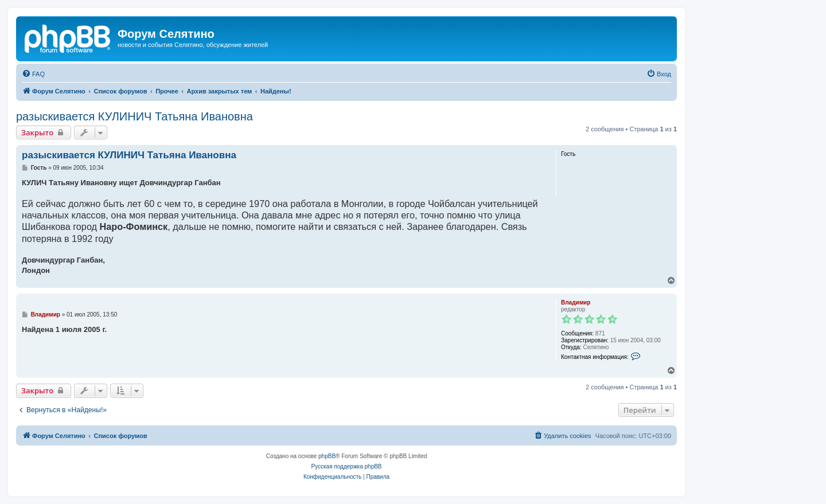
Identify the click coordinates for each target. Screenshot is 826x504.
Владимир (576, 302)
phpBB (327, 456)
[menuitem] (33, 74)
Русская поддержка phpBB (346, 466)
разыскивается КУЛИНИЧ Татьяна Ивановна (135, 116)
